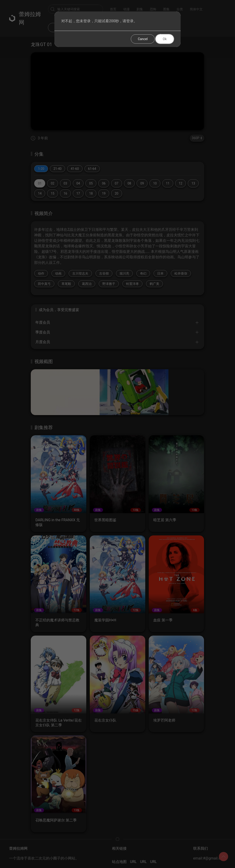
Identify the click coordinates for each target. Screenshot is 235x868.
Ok (165, 39)
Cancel (143, 39)
